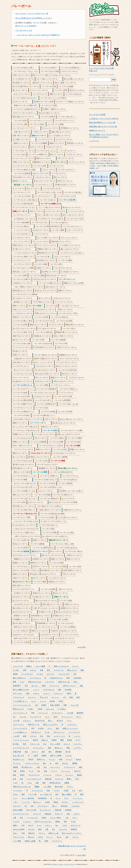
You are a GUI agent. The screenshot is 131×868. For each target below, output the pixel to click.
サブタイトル (59, 670)
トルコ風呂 (47, 787)
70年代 (31, 759)
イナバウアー (50, 682)
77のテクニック (59, 732)
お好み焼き (77, 678)
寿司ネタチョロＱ (35, 682)
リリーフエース (74, 732)
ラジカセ (40, 674)
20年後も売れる (55, 783)
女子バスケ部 (31, 810)
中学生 (61, 701)
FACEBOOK (42, 798)
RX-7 (77, 779)
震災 (49, 670)
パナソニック (43, 713)
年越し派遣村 (55, 705)
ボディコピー (18, 693)
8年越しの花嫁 (30, 841)
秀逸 (68, 748)
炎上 (45, 744)
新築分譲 (48, 779)
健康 (23, 794)
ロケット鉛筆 (55, 744)
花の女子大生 (40, 721)
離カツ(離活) (67, 794)
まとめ (47, 732)
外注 (23, 825)
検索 (44, 783)
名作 (57, 794)
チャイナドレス (37, 791)
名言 (15, 779)
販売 (25, 744)
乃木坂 (66, 791)
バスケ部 (16, 721)
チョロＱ (16, 822)
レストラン (78, 744)
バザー (15, 802)
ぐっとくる (25, 802)
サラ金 (73, 822)
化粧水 (44, 818)
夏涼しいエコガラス (51, 725)
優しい (55, 806)
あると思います (19, 756)
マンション (69, 775)
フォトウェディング (20, 713)
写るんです (44, 697)
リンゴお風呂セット (20, 732)
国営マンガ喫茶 (56, 756)
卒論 (48, 791)
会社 (45, 767)
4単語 (44, 686)
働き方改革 (59, 787)
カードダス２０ (27, 674)
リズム (29, 783)
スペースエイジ (35, 678)
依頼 (81, 686)
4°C (65, 697)
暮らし (51, 721)
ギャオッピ (59, 779)
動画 (71, 697)
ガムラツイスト (19, 725)
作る (42, 736)
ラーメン (75, 666)
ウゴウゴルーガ (49, 690)
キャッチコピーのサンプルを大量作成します (104, 68)
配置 (15, 682)
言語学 (22, 775)
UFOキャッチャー (69, 686)
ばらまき (31, 829)
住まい (15, 833)
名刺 (68, 814)
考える (59, 837)
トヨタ (15, 783)
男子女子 (60, 721)
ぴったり (69, 759)
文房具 (36, 756)
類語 (57, 728)
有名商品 (68, 810)
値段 (60, 690)
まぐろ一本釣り (56, 818)
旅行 (50, 752)
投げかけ (77, 771)
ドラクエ (58, 775)
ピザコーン (27, 721)
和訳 (78, 697)
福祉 (15, 775)
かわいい (36, 693)
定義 (45, 771)
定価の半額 (17, 752)
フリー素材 (17, 841)
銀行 (45, 763)
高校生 (56, 802)
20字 (57, 763)
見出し (76, 682)
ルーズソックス (59, 736)
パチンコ (75, 837)
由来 (43, 752)
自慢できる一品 (64, 682)
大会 (39, 771)
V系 (75, 674)
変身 (68, 678)
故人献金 (68, 690)
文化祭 (47, 802)
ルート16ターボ (46, 794)
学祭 (33, 713)
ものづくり (17, 806)
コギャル (33, 670)
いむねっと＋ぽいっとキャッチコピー (63, 864)
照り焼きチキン (27, 767)
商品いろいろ (72, 670)
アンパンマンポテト (20, 728)
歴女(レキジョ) (18, 709)
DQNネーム (41, 759)
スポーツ (35, 752)
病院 (80, 767)
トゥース (77, 736)
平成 (23, 833)
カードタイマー (45, 810)
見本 (26, 686)
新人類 (68, 752)
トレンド (36, 690)
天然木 (40, 709)
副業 (82, 670)
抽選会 (58, 822)
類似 (28, 693)
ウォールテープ (36, 717)
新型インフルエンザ (61, 666)
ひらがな (68, 756)
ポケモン (65, 802)
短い (57, 825)
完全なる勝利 (18, 810)
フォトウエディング (34, 779)
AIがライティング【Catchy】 (26, 26)
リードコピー (18, 791)
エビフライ (51, 674)
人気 (67, 818)
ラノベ (15, 798)
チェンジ (47, 693)
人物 (36, 705)
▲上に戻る (82, 647)
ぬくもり (35, 686)
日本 (32, 806)
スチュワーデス (64, 674)
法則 (67, 837)
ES (26, 806)
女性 (38, 767)
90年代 (35, 740)
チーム (58, 798)
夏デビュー (37, 802)
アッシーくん (77, 798)
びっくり (52, 759)
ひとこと (50, 837)
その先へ (31, 709)
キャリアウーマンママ (21, 748)
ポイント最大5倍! (28, 798)
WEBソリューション (70, 728)
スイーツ (54, 771)
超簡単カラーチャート (97, 131)
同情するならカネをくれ (22, 787)
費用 (62, 740)
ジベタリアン (72, 725)
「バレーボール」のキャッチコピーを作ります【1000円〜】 (38, 35)
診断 (65, 705)
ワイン (69, 721)
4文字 (56, 717)
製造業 (79, 775)
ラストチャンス (34, 775)
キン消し (16, 670)
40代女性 (64, 806)
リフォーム (47, 775)
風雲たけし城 (53, 833)
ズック (50, 728)
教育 (82, 794)
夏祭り (69, 779)
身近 (26, 752)
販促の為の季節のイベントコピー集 (102, 123)
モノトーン (56, 697)
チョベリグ (37, 814)
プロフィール (35, 744)
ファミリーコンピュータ (22, 705)
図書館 (37, 787)
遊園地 (67, 783)
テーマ (39, 825)
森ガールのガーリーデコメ (72, 833)
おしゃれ (23, 717)
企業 (37, 783)
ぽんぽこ (65, 763)
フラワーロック (19, 697)
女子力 (41, 837)
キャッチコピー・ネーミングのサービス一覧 (32, 14)
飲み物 (52, 701)
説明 (25, 670)
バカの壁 (16, 736)
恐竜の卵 (58, 810)
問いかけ (31, 837)
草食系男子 (17, 686)
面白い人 (45, 740)
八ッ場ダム (62, 709)
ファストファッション (21, 740)
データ (31, 771)
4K (22, 783)
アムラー (57, 791)
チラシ (67, 798)
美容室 (22, 771)
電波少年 (32, 833)
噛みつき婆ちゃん (19, 678)
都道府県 (80, 713)
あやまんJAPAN (19, 829)
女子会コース (36, 732)
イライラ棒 (32, 794)
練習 (40, 829)
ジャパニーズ (18, 666)
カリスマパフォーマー (21, 814)
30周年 (54, 740)
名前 (21, 779)
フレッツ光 (74, 705)
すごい (47, 717)
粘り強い (16, 744)
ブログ (65, 825)
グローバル (63, 829)
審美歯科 (59, 752)
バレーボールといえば (24, 30)
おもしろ (67, 744)
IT (49, 666)
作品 (21, 818)
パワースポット (43, 806)
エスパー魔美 (40, 666)
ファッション (66, 771)
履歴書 (75, 763)
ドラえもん (27, 822)
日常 (33, 728)
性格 (42, 670)
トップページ (94, 141)
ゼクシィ (49, 825)
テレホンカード (57, 713)
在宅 (81, 791)
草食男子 (74, 829)
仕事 (47, 829)
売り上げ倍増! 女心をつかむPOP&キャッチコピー (34, 18)
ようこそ (43, 701)
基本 (65, 822)
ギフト (78, 740)
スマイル (33, 736)
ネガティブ (59, 814)
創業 (25, 736)
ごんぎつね (75, 806)
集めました (59, 748)
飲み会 (78, 759)
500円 (69, 693)
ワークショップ (67, 717)
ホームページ (54, 686)
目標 (61, 759)
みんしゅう (50, 709)
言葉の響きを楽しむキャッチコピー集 (103, 127)
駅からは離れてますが (21, 690)
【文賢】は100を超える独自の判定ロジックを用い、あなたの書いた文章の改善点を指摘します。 (104, 166)
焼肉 (50, 748)
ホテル (15, 794)
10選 (15, 771)
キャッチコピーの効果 (97, 115)
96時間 (15, 767)
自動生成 (48, 814)
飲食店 (70, 740)
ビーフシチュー (39, 748)
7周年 (46, 841)
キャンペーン (55, 767)
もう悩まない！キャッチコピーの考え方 (104, 119)
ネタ (74, 791)
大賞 (15, 818)
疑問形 (15, 674)
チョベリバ (32, 697)
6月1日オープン (19, 759)
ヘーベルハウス (32, 818)
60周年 (44, 705)
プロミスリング (19, 837)
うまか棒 (70, 713)
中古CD (41, 728)
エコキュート (58, 693)
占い (15, 717)
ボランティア (76, 825)
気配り (15, 825)
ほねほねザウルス (56, 678)
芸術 (49, 736)
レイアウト (77, 748)
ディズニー (17, 763)
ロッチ (34, 701)
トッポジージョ (78, 802)
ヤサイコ (42, 833)
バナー (75, 818)
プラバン (70, 787)
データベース (57, 841)
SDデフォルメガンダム (43, 822)
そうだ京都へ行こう (20, 701)
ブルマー (77, 814)
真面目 (44, 756)
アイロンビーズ (69, 767)
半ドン (79, 717)
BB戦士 (29, 666)
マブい (22, 682)
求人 (54, 829)
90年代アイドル (34, 725)
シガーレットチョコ (32, 763)
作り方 (31, 825)
